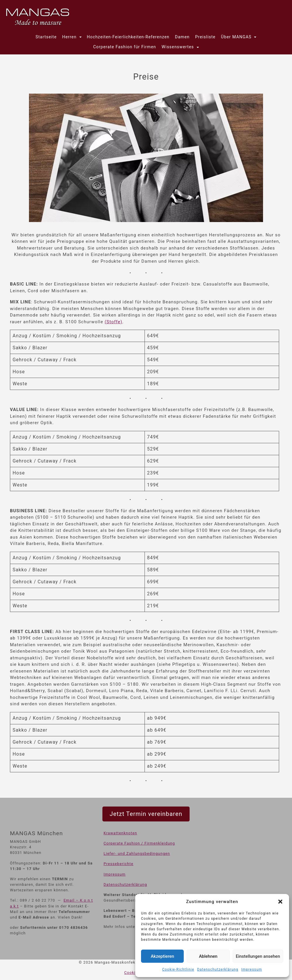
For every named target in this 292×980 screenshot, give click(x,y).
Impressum (252, 969)
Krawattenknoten (120, 833)
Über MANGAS (237, 37)
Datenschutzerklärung (218, 969)
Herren (70, 37)
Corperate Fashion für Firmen (124, 47)
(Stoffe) (114, 322)
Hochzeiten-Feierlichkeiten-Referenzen (128, 37)
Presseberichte (118, 864)
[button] (280, 902)
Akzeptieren (162, 956)
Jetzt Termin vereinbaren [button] (146, 814)
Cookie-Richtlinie (178, 969)
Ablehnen (208, 956)
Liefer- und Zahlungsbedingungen (137, 853)
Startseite (46, 37)
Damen (182, 37)
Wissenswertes (178, 47)
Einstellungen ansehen (258, 956)
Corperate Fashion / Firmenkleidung (139, 843)
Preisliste (205, 37)
